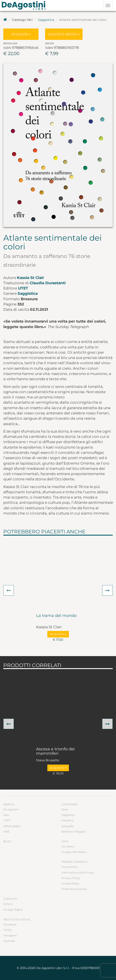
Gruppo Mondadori (74, 852)
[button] (9, 590)
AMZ (6, 832)
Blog (7, 841)
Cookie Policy (70, 883)
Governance (69, 867)
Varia (65, 809)
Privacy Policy (71, 878)
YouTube (9, 941)
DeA (6, 815)
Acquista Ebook (64, 34)
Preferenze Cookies (74, 889)
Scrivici (8, 904)
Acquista (21, 34)
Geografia (68, 826)
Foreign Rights (13, 910)
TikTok (7, 930)
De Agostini (11, 809)
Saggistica (46, 20)
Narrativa (67, 820)
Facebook (10, 924)
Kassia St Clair (30, 278)
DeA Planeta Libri (25, 5)
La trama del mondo (56, 616)
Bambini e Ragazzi (74, 832)
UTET (23, 288)
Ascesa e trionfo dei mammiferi (55, 751)
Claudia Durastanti (48, 283)
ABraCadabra (12, 826)
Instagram (10, 935)
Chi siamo (68, 846)
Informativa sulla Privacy (78, 873)
